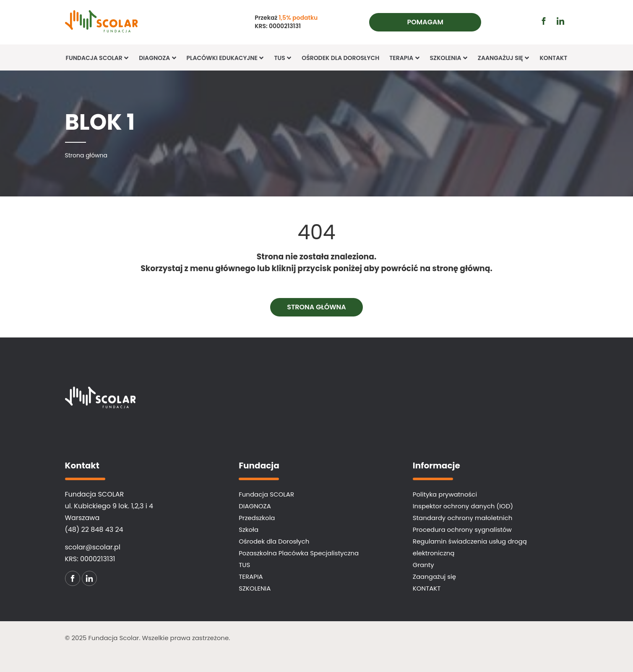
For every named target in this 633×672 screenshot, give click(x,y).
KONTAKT (553, 58)
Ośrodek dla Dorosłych (340, 58)
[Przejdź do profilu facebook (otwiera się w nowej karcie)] (544, 21)
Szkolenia (449, 58)
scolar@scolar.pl (93, 547)
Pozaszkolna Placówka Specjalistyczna (299, 553)
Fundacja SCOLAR (98, 58)
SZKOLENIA (255, 588)
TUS (283, 58)
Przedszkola (257, 518)
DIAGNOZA (255, 506)
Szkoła (249, 529)
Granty (423, 565)
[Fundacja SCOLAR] (117, 22)
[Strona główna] (86, 155)
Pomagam (425, 22)
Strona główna (316, 307)
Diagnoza (158, 58)
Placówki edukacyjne (225, 58)
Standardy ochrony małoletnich (462, 518)
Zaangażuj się (504, 58)
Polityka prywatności (445, 494)
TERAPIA (404, 58)
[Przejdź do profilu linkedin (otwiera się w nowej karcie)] (560, 21)
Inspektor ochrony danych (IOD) (463, 506)
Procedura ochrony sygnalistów (462, 529)
